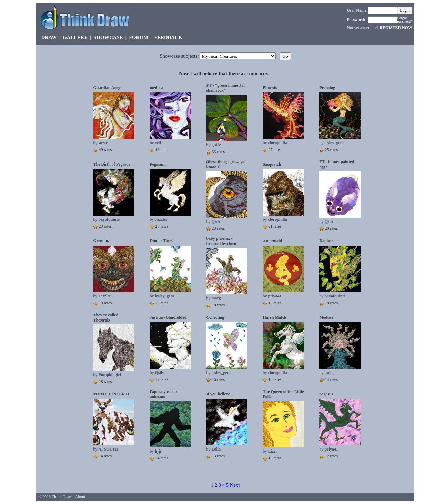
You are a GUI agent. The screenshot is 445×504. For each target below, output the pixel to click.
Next (235, 485)
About (80, 497)
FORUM (138, 37)
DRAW (49, 37)
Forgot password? (405, 20)
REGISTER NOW (396, 28)
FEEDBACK (168, 37)
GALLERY (75, 37)
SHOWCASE (108, 37)
